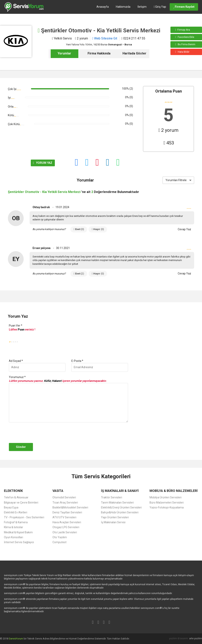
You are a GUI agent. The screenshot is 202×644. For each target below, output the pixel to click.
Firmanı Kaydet (184, 7)
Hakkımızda (123, 7)
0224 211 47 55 (133, 38)
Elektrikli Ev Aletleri (16, 512)
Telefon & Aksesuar (16, 497)
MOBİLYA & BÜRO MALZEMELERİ (174, 491)
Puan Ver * (16, 326)
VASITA (58, 491)
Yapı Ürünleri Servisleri (115, 517)
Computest (59, 542)
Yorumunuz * (17, 377)
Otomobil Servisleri (64, 497)
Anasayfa (103, 7)
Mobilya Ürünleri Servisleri (166, 497)
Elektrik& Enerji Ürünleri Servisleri (121, 507)
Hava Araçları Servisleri (67, 522)
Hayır (98, 229)
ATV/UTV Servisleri (64, 517)
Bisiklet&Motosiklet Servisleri (70, 507)
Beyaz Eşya (11, 507)
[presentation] (38, 433)
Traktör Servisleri (112, 497)
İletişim (142, 7)
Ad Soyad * (16, 361)
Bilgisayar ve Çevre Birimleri (21, 503)
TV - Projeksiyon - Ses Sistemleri (24, 517)
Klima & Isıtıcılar (14, 527)
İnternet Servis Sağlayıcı (19, 542)
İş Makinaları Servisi (113, 522)
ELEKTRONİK (13, 491)
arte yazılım (196, 638)
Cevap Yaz (184, 229)
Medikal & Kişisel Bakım (18, 532)
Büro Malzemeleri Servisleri (167, 503)
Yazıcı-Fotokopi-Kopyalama (167, 507)
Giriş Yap (160, 7)
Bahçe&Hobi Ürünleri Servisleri (120, 512)
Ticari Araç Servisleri (65, 503)
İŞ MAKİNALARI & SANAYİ (120, 491)
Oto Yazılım (60, 537)
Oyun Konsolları (14, 537)
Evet (79, 229)
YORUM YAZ (22, 163)
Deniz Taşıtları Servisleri (67, 512)
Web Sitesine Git (105, 38)
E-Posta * (77, 361)
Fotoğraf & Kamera (16, 522)
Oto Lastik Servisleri (65, 532)
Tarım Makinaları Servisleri (117, 503)
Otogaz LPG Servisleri (66, 527)
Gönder (21, 447)
